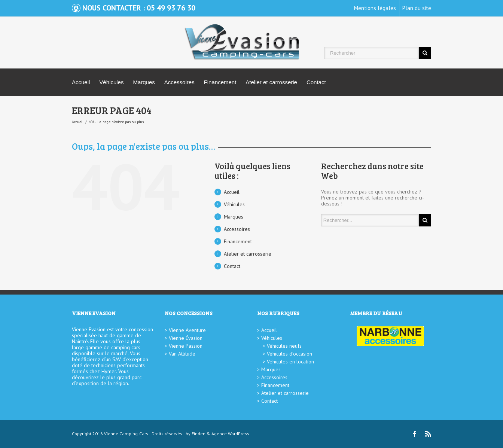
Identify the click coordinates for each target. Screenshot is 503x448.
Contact (316, 82)
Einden (199, 434)
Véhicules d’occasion (289, 354)
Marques (144, 82)
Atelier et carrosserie (271, 82)
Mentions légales (375, 8)
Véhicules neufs (284, 346)
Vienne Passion (186, 346)
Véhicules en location (290, 362)
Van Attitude (182, 354)
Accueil (81, 82)
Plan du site (417, 8)
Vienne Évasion (186, 338)
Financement (220, 82)
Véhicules (111, 82)
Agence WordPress (230, 434)
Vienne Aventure (187, 330)
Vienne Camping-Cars (126, 434)
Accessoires (179, 82)
